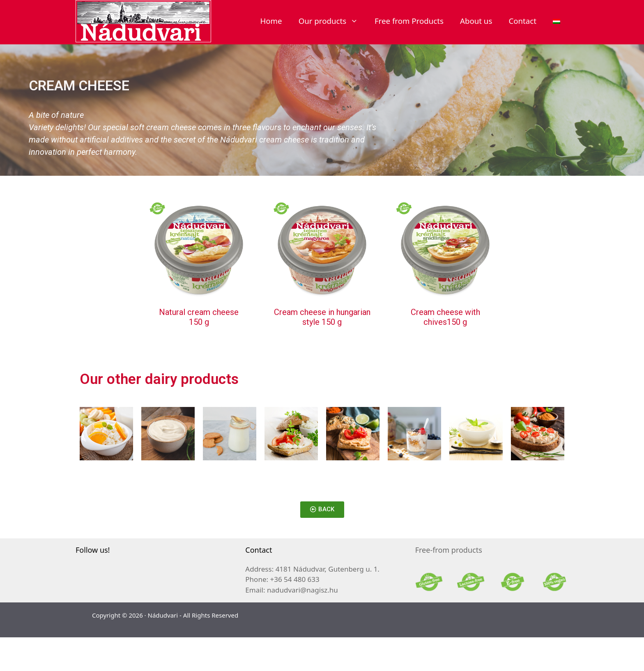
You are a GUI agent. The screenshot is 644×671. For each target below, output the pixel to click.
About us (476, 21)
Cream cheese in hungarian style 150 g (322, 317)
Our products (332, 21)
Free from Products (409, 21)
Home (271, 21)
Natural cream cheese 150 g (199, 317)
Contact (522, 21)
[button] (322, 510)
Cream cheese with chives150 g (445, 317)
